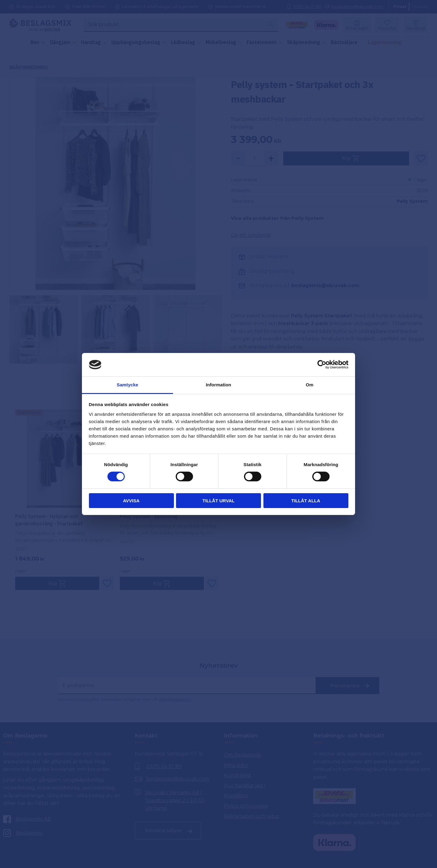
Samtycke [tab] (128, 385)
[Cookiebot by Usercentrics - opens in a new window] (322, 364)
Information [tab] (218, 385)
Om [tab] (309, 385)
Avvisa (131, 501)
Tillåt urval (218, 501)
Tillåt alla (306, 501)
